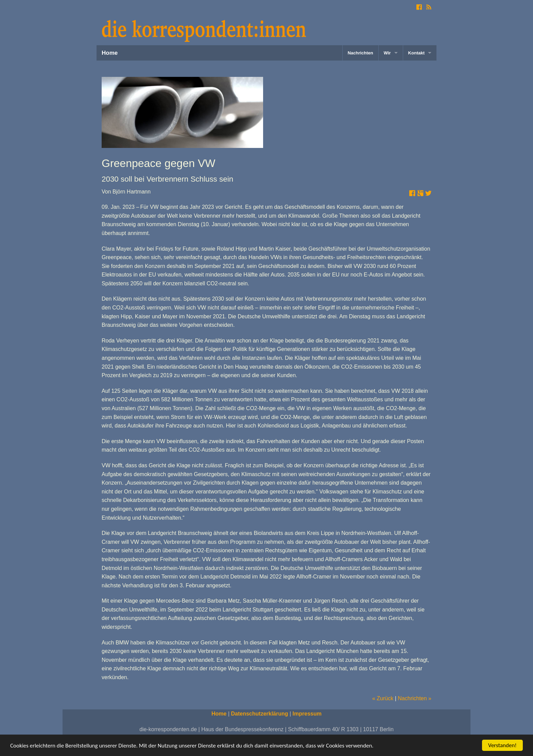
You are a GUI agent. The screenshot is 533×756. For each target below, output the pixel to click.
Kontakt (416, 53)
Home (110, 53)
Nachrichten (360, 53)
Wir (387, 53)
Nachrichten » (415, 698)
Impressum (307, 714)
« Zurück (383, 698)
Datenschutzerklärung (260, 714)
